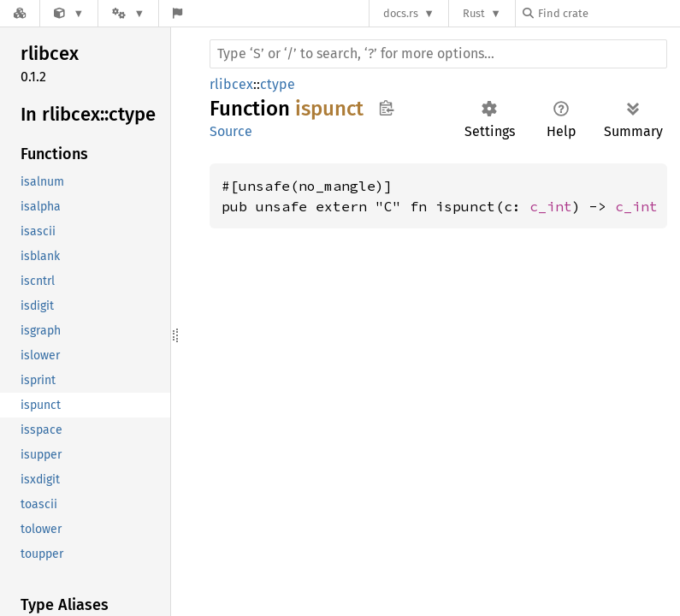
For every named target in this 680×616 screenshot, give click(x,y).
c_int (551, 206)
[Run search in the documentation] (438, 54)
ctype (278, 84)
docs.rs (401, 13)
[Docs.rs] (20, 13)
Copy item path (386, 108)
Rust (474, 13)
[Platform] (128, 13)
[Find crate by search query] (608, 13)
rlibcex (231, 84)
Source (231, 131)
